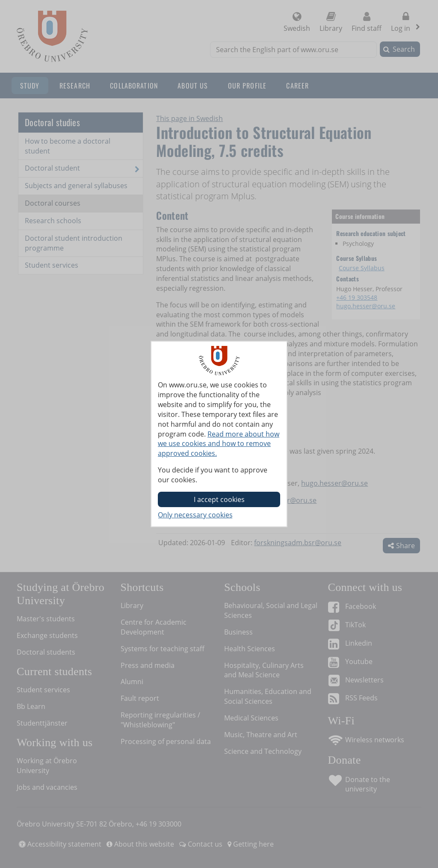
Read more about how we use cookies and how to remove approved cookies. (219, 444)
